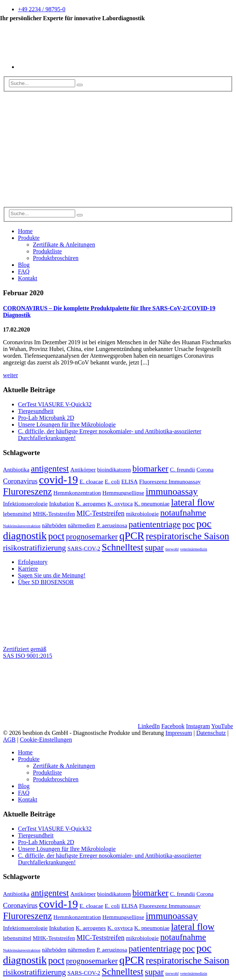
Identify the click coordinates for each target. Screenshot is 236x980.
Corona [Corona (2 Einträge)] (205, 469)
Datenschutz (211, 733)
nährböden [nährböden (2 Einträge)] (54, 525)
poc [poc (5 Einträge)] (189, 524)
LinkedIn (149, 726)
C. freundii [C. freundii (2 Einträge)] (182, 469)
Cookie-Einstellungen (46, 740)
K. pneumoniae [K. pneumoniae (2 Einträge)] (152, 503)
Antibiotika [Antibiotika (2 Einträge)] (16, 469)
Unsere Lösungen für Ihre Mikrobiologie (67, 425)
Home (25, 231)
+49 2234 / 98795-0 (42, 9)
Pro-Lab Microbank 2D (46, 418)
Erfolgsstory (33, 562)
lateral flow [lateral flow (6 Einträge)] (193, 502)
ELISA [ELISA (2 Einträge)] (129, 481)
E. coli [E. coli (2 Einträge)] (112, 481)
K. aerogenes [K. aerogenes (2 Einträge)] (91, 503)
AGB (9, 740)
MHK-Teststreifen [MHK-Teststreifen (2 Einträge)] (54, 514)
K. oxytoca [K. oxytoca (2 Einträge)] (120, 503)
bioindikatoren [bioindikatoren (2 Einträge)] (114, 469)
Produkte (29, 238)
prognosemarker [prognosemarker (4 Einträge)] (92, 537)
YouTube (222, 726)
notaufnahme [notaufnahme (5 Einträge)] (183, 513)
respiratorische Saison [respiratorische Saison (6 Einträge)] (188, 536)
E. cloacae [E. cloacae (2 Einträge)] (91, 481)
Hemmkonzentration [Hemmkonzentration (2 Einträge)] (77, 493)
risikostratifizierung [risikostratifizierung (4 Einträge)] (34, 548)
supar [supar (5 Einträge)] (154, 547)
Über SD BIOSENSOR (46, 582)
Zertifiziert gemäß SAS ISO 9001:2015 (28, 652)
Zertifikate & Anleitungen (64, 245)
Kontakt (28, 278)
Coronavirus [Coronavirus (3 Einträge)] (20, 481)
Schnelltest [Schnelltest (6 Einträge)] (122, 547)
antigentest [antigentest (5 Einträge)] (50, 468)
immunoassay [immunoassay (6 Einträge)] (171, 491)
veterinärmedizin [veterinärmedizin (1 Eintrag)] (194, 549)
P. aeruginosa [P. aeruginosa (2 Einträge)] (112, 525)
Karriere (28, 569)
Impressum (179, 733)
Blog (24, 265)
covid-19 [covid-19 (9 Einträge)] (58, 480)
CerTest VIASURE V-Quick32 (55, 404)
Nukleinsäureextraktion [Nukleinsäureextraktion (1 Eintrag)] (22, 526)
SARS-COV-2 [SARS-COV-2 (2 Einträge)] (84, 548)
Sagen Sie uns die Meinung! (52, 575)
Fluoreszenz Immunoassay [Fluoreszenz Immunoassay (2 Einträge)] (170, 481)
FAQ (24, 271)
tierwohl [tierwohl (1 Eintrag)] (172, 549)
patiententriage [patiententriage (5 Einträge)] (155, 524)
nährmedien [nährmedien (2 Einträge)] (81, 525)
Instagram (198, 726)
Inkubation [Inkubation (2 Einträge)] (62, 503)
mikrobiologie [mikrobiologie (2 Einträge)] (142, 514)
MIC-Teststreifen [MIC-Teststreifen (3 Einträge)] (101, 513)
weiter (10, 375)
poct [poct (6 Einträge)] (56, 536)
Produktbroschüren (56, 258)
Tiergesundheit (36, 411)
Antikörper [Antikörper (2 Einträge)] (83, 469)
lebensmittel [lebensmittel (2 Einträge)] (17, 514)
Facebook (173, 726)
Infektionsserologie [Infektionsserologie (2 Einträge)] (25, 503)
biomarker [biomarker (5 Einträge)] (150, 468)
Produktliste (47, 251)
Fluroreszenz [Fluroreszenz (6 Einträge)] (27, 491)
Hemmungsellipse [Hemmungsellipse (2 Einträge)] (123, 493)
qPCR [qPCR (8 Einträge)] (132, 536)
